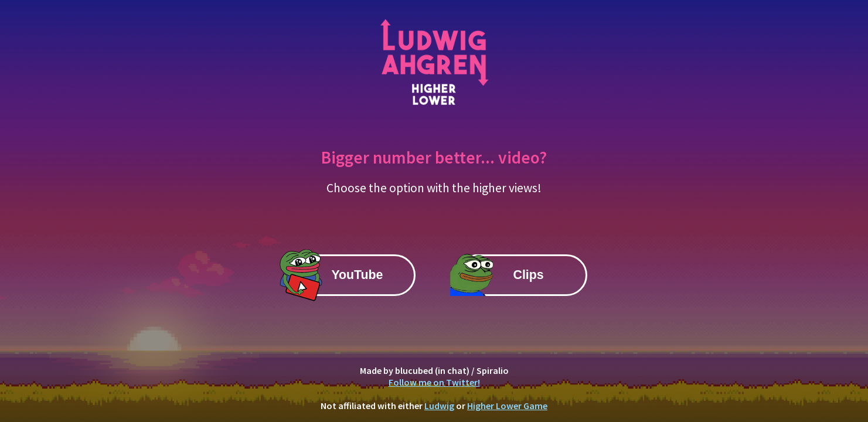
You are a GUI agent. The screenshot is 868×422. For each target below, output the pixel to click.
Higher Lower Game (507, 406)
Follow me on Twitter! (434, 382)
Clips (529, 275)
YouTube (357, 275)
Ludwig (439, 406)
